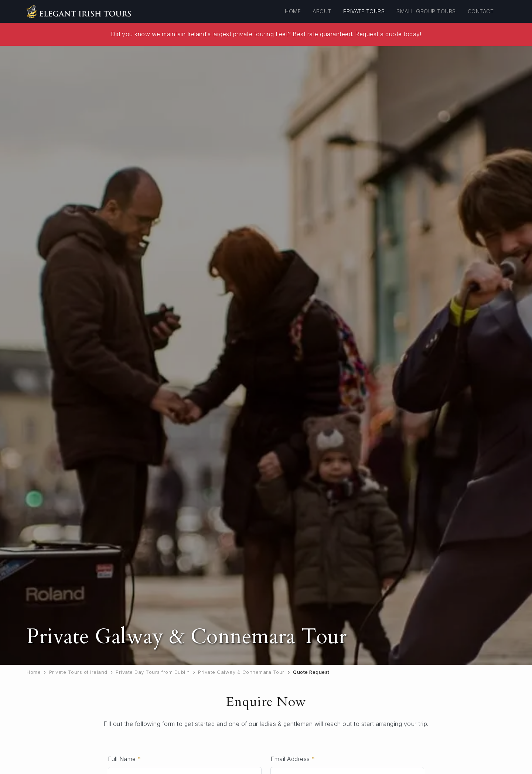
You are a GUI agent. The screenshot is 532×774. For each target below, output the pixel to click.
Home (293, 11)
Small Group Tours (426, 11)
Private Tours (364, 11)
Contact (481, 11)
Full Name (125, 759)
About (322, 11)
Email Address (293, 759)
